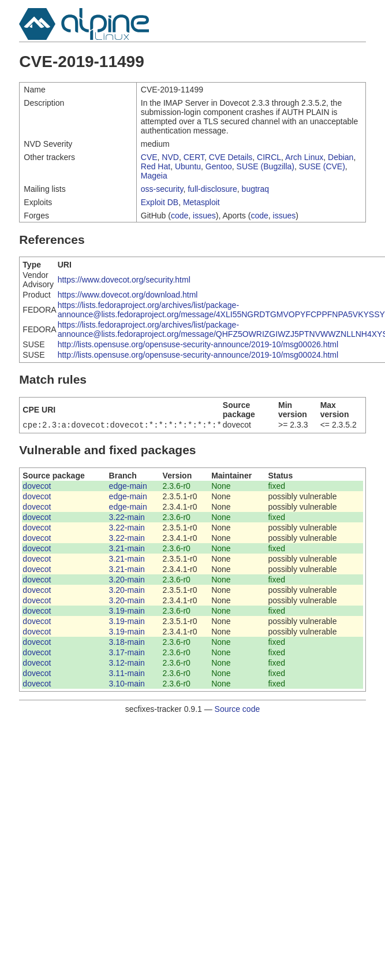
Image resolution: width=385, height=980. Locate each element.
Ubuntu (188, 166)
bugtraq (255, 189)
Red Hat (156, 166)
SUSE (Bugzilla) (266, 166)
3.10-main (127, 685)
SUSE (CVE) (322, 166)
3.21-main (127, 550)
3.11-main (127, 674)
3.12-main (127, 664)
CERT (194, 157)
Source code (238, 710)
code (180, 216)
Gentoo (219, 166)
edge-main (128, 487)
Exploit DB (160, 202)
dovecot (37, 487)
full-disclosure (212, 189)
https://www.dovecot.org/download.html (128, 295)
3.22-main (127, 518)
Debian (341, 157)
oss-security (162, 189)
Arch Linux (304, 157)
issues (204, 216)
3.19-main (127, 612)
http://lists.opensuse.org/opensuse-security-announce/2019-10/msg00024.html (198, 355)
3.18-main (127, 643)
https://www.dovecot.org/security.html (124, 280)
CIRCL (269, 157)
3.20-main (127, 581)
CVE (149, 157)
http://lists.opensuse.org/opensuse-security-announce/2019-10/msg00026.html (198, 344)
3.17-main (127, 654)
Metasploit (201, 202)
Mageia (154, 176)
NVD (170, 157)
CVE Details (231, 157)
